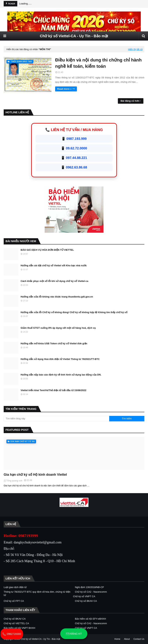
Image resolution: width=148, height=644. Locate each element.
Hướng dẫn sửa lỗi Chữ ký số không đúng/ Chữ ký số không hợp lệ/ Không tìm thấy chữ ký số (74, 312)
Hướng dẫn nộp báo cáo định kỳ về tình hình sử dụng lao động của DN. (61, 375)
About (127, 639)
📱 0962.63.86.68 (74, 167)
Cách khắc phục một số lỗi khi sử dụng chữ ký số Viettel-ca (54, 281)
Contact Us (139, 639)
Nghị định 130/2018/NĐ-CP (90, 587)
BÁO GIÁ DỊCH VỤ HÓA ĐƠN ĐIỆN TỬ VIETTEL (47, 250)
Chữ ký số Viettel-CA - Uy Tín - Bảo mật (74, 36)
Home (117, 639)
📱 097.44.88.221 (74, 158)
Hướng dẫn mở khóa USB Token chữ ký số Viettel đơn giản (54, 343)
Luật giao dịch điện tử (15, 587)
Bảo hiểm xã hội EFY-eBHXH (91, 619)
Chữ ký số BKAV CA (86, 601)
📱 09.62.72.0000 (74, 148)
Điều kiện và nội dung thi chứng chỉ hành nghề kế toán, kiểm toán (98, 63)
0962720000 (12, 634)
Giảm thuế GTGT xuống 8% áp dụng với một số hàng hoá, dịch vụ (58, 328)
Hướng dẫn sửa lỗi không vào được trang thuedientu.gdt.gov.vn (57, 297)
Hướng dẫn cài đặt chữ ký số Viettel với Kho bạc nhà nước (54, 265)
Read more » (64, 89)
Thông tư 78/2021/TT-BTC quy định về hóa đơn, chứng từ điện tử (37, 593)
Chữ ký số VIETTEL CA (16, 623)
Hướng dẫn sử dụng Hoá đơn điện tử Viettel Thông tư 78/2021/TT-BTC (60, 359)
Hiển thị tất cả (135, 49)
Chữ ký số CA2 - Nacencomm (91, 592)
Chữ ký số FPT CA (14, 601)
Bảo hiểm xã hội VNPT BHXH (19, 628)
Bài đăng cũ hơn (130, 101)
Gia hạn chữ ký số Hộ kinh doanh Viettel (35, 475)
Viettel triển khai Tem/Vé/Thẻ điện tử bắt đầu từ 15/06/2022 (53, 390)
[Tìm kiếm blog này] (56, 419)
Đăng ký (74, 634)
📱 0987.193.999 (74, 139)
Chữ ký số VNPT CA (84, 596)
